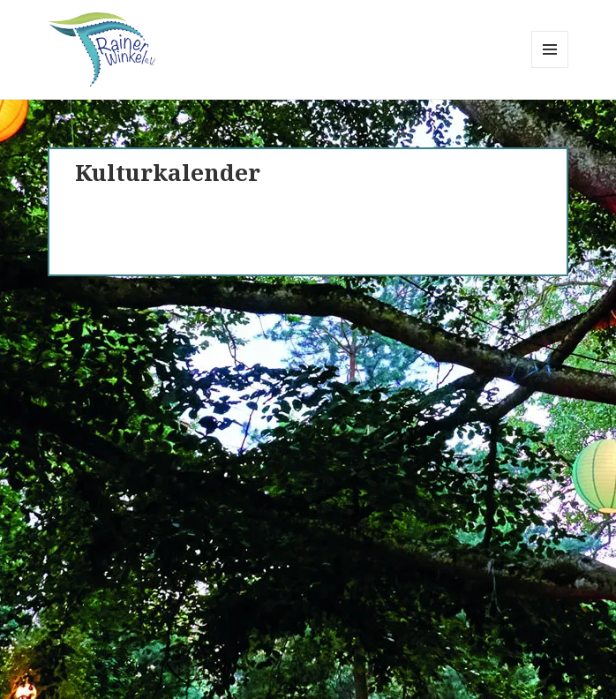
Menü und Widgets (550, 68)
